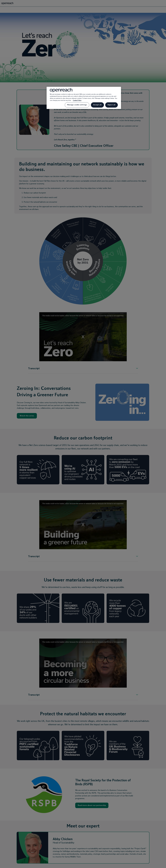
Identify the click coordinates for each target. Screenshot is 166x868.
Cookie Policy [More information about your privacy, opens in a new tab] (77, 100)
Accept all (97, 105)
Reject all (112, 105)
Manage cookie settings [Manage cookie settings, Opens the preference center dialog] (77, 105)
